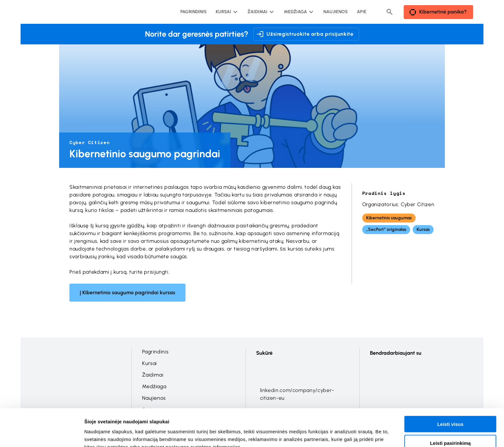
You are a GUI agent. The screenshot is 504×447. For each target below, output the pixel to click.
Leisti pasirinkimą (450, 410)
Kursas (423, 229)
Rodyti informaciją (330, 434)
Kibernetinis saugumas (389, 218)
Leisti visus (450, 391)
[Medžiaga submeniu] (298, 12)
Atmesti (450, 428)
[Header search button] (390, 12)
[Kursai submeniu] (226, 12)
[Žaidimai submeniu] (260, 12)
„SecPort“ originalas (386, 229)
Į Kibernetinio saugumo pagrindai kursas (127, 292)
